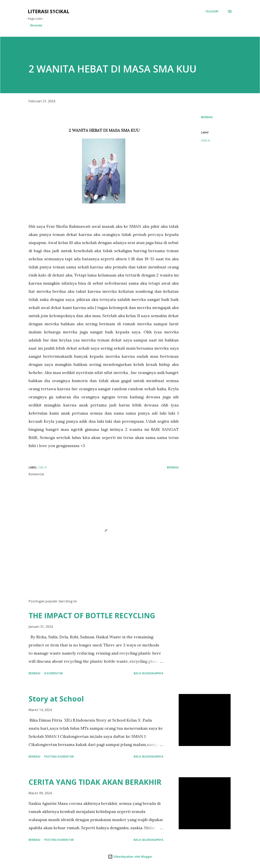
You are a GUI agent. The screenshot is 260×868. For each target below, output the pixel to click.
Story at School (56, 699)
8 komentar (54, 673)
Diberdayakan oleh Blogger (130, 857)
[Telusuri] (212, 11)
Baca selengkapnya (148, 673)
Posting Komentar (59, 756)
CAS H (205, 141)
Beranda (36, 25)
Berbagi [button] (207, 117)
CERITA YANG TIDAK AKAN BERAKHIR (95, 782)
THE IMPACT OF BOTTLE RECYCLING (92, 616)
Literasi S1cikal (49, 11)
